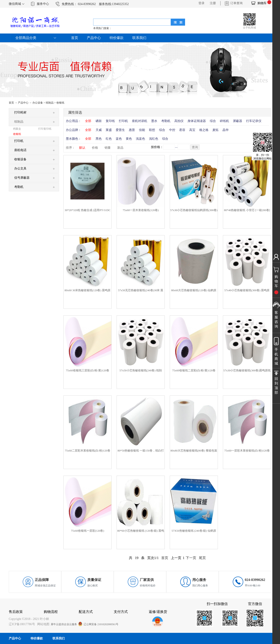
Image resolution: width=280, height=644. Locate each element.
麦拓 (215, 130)
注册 (213, 3)
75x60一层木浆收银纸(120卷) (141, 210)
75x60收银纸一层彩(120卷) (87, 531)
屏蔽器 (238, 121)
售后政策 (16, 612)
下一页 (191, 558)
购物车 (262, 3)
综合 (213, 121)
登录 (201, 3)
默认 (82, 148)
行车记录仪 (254, 121)
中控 (172, 130)
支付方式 (121, 612)
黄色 (129, 139)
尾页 (202, 558)
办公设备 (38, 103)
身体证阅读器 (197, 121)
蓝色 (119, 139)
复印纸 (110, 121)
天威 (99, 130)
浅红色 (154, 139)
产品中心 (23, 103)
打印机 (123, 121)
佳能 (142, 130)
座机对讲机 (140, 121)
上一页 (176, 558)
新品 (120, 148)
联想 (152, 130)
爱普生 (120, 130)
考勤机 (166, 121)
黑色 (99, 139)
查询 (195, 147)
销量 (108, 148)
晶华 (226, 130)
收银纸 (60, 103)
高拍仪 (179, 121)
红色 (109, 139)
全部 (88, 121)
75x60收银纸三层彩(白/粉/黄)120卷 (87, 370)
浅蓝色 (140, 139)
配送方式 (86, 612)
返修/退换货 (158, 612)
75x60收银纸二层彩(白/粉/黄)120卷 (194, 370)
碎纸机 (224, 121)
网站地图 (43, 624)
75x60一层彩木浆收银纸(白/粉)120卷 (247, 451)
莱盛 (109, 130)
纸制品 (50, 103)
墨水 (154, 121)
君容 (182, 130)
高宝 (192, 130)
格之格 (204, 130)
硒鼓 (99, 121)
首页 (75, 38)
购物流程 (51, 612)
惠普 (132, 130)
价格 (95, 148)
